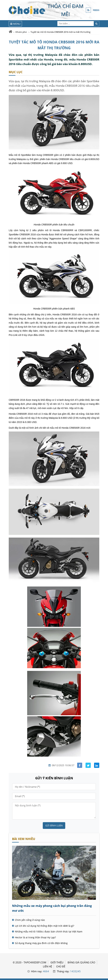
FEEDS (96, 10)
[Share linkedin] (97, 765)
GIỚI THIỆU (57, 962)
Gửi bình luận (54, 825)
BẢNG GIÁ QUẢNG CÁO (81, 962)
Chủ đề (61, 966)
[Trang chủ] (10, 32)
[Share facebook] (80, 765)
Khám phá (21, 32)
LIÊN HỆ (47, 966)
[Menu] (15, 24)
